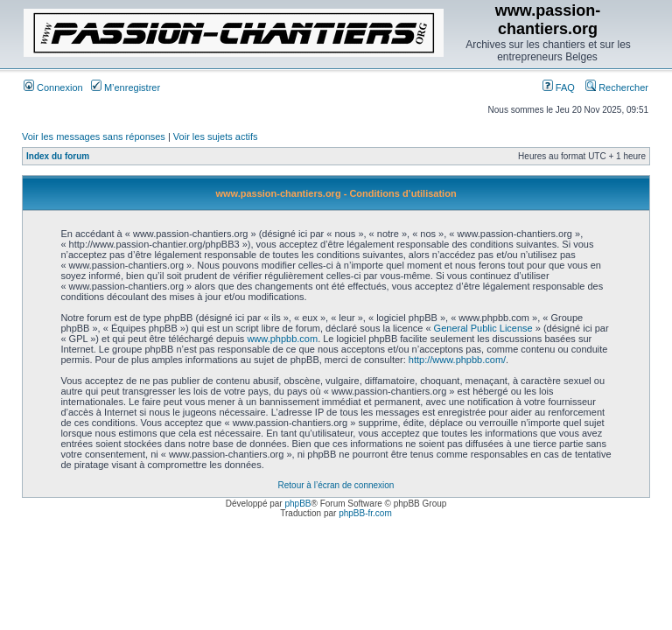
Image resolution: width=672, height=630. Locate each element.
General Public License (483, 328)
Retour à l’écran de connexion (336, 485)
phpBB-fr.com (365, 513)
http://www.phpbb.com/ (457, 360)
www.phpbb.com (282, 339)
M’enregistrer (126, 87)
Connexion (53, 87)
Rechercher (617, 87)
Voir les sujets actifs (216, 136)
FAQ (559, 87)
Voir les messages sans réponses (94, 136)
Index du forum (58, 156)
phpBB (297, 504)
